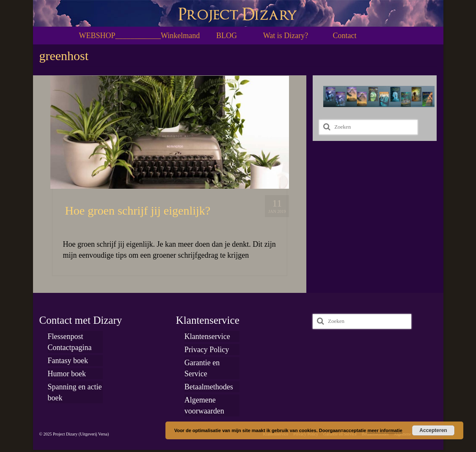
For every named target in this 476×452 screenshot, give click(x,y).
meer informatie (385, 430)
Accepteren (433, 430)
